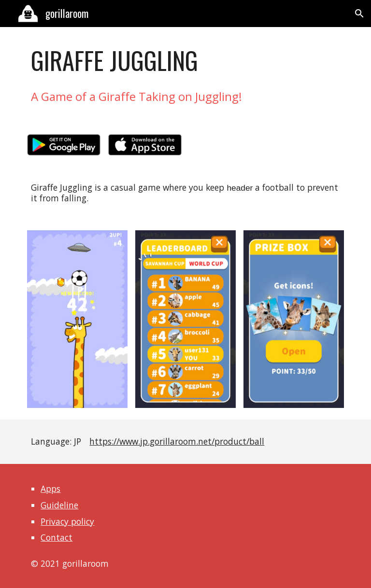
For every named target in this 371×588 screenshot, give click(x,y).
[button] (359, 14)
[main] (185, 60)
